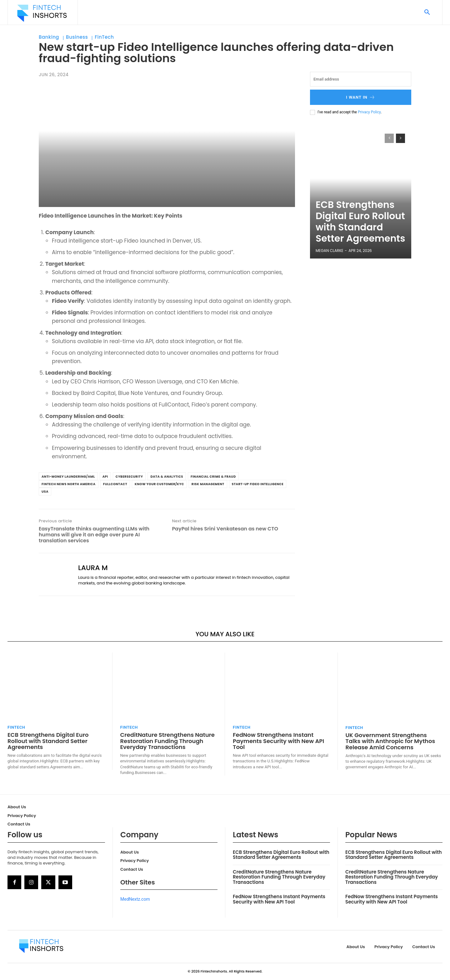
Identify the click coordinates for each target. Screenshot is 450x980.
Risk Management (208, 484)
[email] (361, 79)
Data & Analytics (167, 477)
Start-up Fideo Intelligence (258, 484)
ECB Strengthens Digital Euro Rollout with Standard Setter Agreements (356, 234)
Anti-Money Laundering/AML (68, 477)
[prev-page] (389, 138)
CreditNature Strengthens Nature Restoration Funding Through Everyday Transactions (167, 741)
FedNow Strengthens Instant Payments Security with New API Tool (278, 741)
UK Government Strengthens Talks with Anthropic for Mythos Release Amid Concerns (390, 741)
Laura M (93, 568)
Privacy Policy (369, 112)
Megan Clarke (330, 251)
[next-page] (400, 138)
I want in (361, 97)
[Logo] (42, 13)
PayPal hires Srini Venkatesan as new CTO (225, 529)
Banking (49, 37)
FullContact (115, 484)
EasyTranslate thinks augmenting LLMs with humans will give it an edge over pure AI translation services (94, 535)
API (105, 477)
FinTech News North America (69, 484)
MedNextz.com (135, 899)
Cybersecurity (129, 477)
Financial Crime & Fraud (213, 477)
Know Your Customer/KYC (159, 484)
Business (77, 37)
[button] (427, 12)
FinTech (104, 37)
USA (45, 492)
